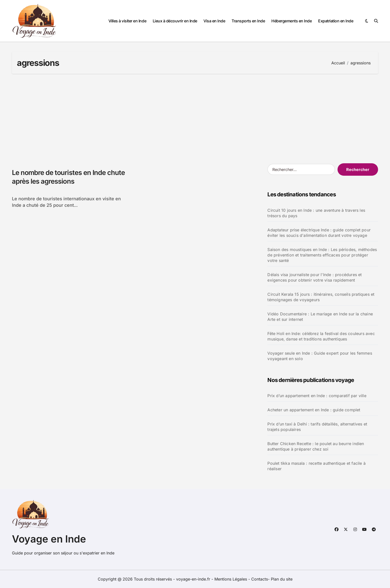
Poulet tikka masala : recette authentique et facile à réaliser (317, 466)
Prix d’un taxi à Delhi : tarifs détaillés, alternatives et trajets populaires (317, 427)
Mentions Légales (231, 579)
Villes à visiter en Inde (127, 21)
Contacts (260, 579)
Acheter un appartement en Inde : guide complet (314, 410)
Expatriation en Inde (336, 21)
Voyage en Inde (49, 539)
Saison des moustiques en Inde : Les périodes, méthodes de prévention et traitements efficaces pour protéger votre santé (322, 255)
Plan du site (282, 579)
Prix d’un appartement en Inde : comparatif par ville (317, 396)
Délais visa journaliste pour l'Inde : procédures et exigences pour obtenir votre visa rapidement (315, 277)
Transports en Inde (248, 21)
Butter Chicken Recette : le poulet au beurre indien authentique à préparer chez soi (316, 446)
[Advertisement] (195, 119)
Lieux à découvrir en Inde (175, 21)
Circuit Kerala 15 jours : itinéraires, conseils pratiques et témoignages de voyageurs (321, 297)
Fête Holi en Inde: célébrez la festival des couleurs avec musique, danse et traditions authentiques (321, 336)
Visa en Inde (214, 21)
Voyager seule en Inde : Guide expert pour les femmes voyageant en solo (320, 356)
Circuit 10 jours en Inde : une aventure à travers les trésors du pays (316, 213)
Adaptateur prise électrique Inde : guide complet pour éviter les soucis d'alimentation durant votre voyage (319, 233)
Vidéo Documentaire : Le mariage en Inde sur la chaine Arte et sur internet (320, 317)
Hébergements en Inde (292, 21)
